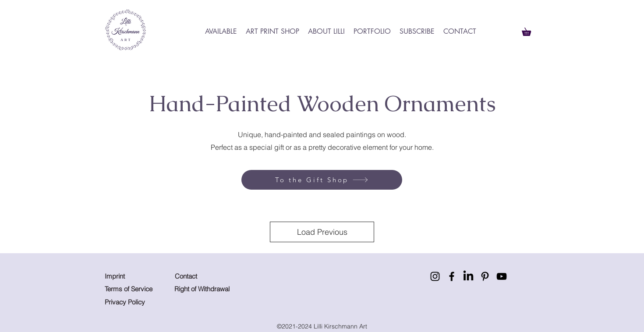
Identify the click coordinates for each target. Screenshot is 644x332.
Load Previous (322, 232)
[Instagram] (435, 276)
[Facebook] (452, 276)
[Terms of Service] (129, 289)
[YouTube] (502, 276)
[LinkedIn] (468, 276)
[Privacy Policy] (137, 302)
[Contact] (188, 276)
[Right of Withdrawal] (207, 289)
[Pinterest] (485, 276)
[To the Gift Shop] (322, 180)
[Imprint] (123, 276)
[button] (530, 30)
